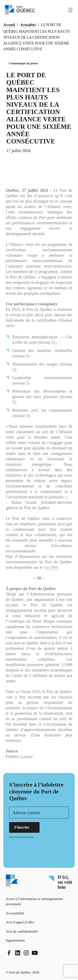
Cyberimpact (29, 837)
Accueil (9, 25)
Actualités (28, 25)
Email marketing (16, 837)
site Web (51, 575)
